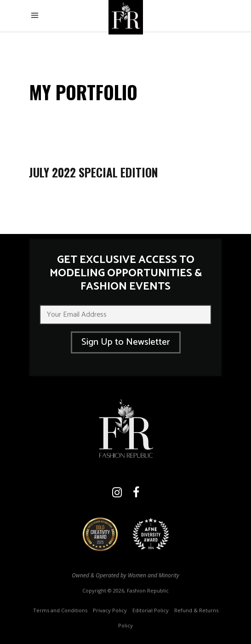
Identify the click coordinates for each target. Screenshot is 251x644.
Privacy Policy (110, 610)
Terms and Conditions (60, 610)
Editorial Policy (151, 610)
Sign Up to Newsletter (126, 342)
